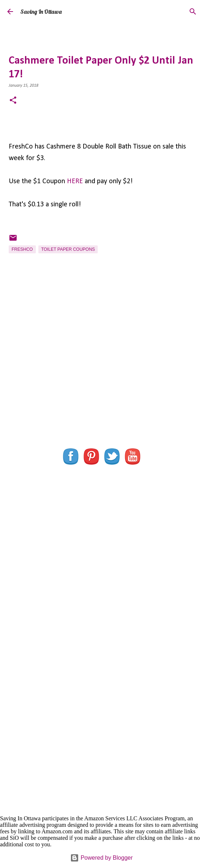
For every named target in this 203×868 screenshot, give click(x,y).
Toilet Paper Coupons (68, 249)
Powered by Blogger (101, 858)
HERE (75, 181)
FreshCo (22, 249)
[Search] (193, 12)
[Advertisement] (101, 375)
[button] (13, 101)
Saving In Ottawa (41, 12)
